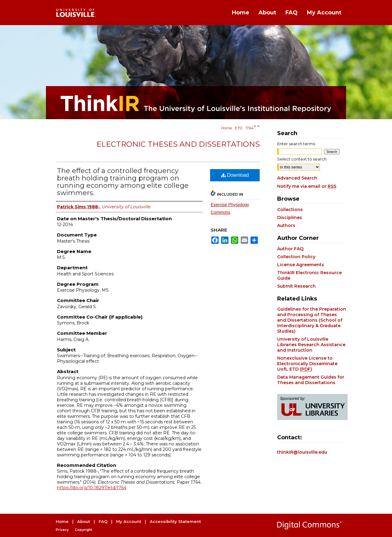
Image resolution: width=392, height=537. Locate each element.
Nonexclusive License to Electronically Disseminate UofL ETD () (307, 364)
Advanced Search (297, 178)
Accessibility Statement (175, 521)
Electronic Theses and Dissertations (178, 144)
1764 (250, 128)
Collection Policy (296, 257)
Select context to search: (302, 159)
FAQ (103, 521)
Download (235, 175)
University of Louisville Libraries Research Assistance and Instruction (311, 345)
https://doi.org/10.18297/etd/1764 (92, 488)
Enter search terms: (296, 144)
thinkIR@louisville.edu (302, 452)
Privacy (62, 530)
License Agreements (301, 265)
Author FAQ (290, 249)
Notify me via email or (307, 186)
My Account (129, 521)
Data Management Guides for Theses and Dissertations (311, 380)
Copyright (83, 530)
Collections (290, 210)
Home (226, 128)
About (84, 521)
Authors (286, 225)
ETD (239, 128)
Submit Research (296, 286)
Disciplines (290, 217)
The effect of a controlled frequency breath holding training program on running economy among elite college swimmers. (123, 182)
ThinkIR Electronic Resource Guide (309, 275)
